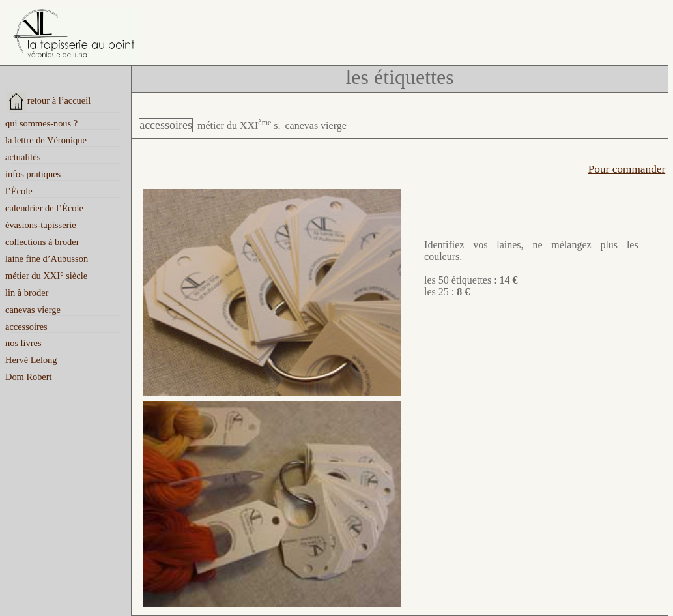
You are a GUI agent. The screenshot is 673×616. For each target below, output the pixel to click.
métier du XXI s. (239, 125)
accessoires (166, 125)
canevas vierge (315, 125)
